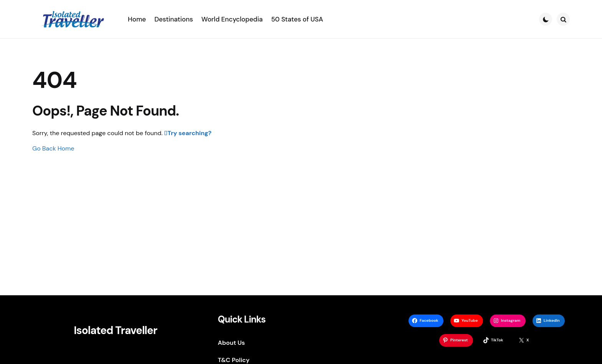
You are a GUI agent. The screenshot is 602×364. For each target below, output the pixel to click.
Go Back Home (53, 148)
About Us (231, 343)
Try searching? (189, 133)
